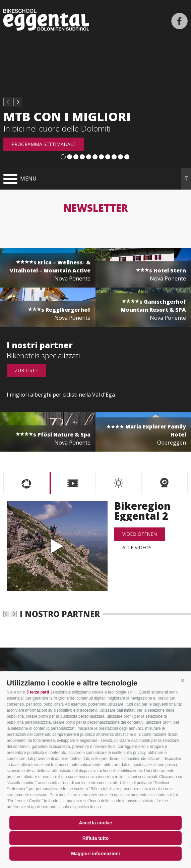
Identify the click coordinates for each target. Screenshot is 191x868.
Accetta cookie (96, 823)
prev (8, 102)
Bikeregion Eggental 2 (57, 546)
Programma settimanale (44, 144)
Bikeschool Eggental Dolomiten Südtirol (46, 20)
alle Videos (137, 547)
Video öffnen (140, 534)
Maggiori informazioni (95, 854)
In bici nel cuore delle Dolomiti (57, 128)
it (186, 178)
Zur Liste (26, 370)
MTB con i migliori (67, 117)
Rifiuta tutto (96, 838)
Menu (28, 178)
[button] (183, 680)
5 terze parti (38, 692)
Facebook (179, 21)
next (18, 102)
